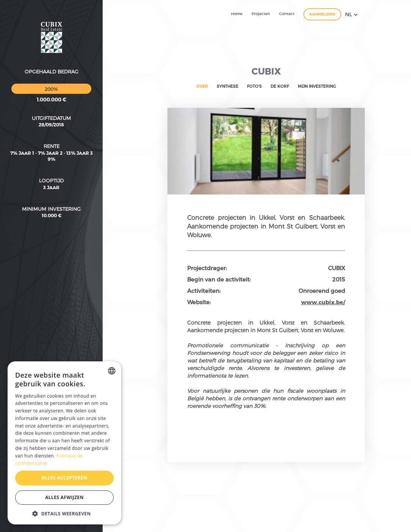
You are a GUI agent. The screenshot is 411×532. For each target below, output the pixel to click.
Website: (199, 302)
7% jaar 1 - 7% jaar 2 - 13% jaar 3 (52, 110)
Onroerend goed (322, 291)
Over (202, 86)
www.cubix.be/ (323, 302)
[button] (64, 513)
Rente (52, 104)
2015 (339, 279)
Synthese (227, 86)
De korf (280, 86)
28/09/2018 (51, 82)
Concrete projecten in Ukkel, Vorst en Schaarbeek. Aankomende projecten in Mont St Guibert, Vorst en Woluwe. (266, 226)
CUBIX (266, 71)
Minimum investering (51, 166)
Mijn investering (317, 86)
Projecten (261, 14)
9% (52, 116)
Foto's (254, 86)
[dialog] (64, 443)
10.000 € (52, 173)
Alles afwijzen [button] (64, 497)
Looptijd (51, 138)
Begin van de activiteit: (219, 279)
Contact (287, 14)
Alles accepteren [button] (65, 478)
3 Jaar (51, 145)
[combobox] (112, 371)
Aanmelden (322, 14)
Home (237, 14)
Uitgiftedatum (51, 75)
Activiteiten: (204, 291)
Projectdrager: (207, 268)
